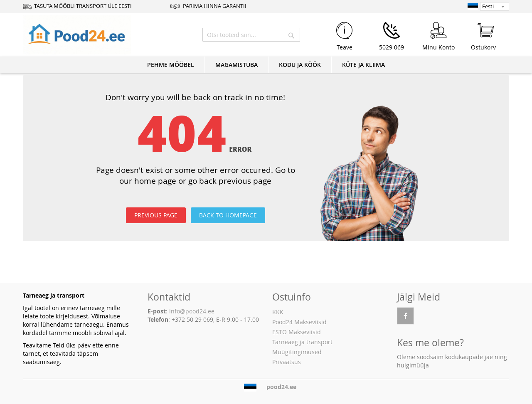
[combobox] (251, 35)
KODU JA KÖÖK (300, 65)
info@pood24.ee (192, 311)
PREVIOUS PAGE (156, 215)
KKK (278, 312)
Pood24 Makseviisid (299, 322)
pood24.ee (281, 387)
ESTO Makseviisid (297, 332)
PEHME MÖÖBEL (171, 65)
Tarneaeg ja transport (302, 342)
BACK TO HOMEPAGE (228, 215)
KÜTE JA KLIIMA (363, 65)
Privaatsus (287, 362)
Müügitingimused (297, 352)
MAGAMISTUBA (236, 65)
